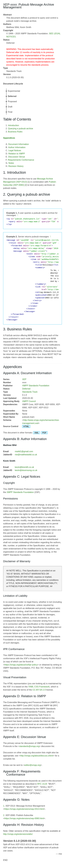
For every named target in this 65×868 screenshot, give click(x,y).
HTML (26, 426)
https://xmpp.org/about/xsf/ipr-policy (21, 665)
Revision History (16, 166)
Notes (11, 163)
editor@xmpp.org (32, 765)
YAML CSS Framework (39, 687)
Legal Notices (15, 150)
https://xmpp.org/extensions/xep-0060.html (24, 818)
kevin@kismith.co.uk (24, 467)
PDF (44, 433)
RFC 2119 (42, 784)
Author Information (17, 147)
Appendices (9, 138)
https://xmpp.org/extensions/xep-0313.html (24, 809)
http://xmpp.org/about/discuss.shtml (37, 756)
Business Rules (15, 132)
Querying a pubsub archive (21, 129)
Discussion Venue (17, 157)
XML (36, 433)
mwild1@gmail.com (24, 451)
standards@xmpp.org (29, 746)
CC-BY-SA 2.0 (39, 690)
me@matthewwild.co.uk (26, 455)
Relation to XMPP (17, 154)
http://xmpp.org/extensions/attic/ (18, 834)
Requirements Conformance (21, 160)
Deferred (26, 389)
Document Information (19, 144)
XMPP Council (29, 401)
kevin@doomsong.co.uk (26, 470)
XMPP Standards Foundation (36, 386)
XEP (24, 379)
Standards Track (30, 392)
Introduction (13, 125)
